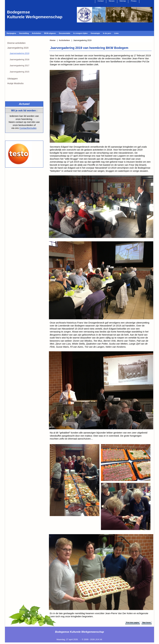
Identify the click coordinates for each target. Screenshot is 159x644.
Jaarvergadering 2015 (19, 72)
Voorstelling (24, 33)
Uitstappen (12, 79)
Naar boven (147, 623)
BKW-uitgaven (50, 33)
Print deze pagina (133, 623)
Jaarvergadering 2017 (19, 66)
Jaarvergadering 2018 (19, 59)
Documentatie (65, 33)
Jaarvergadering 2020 (18, 48)
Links (116, 33)
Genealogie (95, 33)
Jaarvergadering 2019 (19, 53)
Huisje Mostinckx (15, 83)
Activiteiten (36, 33)
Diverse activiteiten (16, 43)
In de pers (107, 33)
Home (53, 40)
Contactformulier (28, 128)
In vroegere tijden (80, 33)
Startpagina (11, 33)
